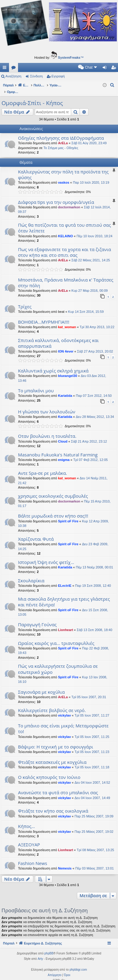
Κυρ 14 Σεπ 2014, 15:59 (86, 305)
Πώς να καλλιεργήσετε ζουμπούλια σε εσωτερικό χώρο (58, 663)
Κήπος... (26, 820)
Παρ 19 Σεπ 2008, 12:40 (93, 579)
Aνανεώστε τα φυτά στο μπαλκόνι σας (58, 786)
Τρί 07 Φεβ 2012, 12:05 (91, 453)
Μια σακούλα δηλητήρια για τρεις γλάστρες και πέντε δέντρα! (64, 595)
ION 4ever (66, 345)
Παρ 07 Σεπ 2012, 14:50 (94, 389)
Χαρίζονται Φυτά (36, 533)
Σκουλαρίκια (31, 574)
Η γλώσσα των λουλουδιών (47, 405)
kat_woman (67, 321)
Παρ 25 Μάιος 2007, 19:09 (94, 810)
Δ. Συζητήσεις (15, 69)
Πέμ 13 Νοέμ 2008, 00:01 (95, 561)
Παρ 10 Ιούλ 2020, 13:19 (91, 176)
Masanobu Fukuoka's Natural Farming (58, 448)
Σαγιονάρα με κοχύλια (41, 686)
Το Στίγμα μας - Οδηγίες (61, 142)
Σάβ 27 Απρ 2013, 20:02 (95, 345)
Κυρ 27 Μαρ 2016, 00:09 (90, 284)
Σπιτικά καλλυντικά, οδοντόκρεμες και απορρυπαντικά (58, 337)
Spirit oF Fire (68, 515)
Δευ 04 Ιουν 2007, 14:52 (92, 776)
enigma (64, 453)
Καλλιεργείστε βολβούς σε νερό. (52, 704)
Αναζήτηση (13, 76)
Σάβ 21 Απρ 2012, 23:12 (89, 435)
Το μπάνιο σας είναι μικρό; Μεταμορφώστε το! (63, 722)
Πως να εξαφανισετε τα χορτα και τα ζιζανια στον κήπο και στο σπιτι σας (65, 246)
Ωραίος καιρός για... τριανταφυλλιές (56, 637)
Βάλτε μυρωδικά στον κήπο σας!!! (53, 509)
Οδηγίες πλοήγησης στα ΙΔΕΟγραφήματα (61, 132)
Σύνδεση (36, 76)
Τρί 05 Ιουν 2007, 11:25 (92, 730)
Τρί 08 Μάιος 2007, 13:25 (95, 844)
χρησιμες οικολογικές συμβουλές (53, 490)
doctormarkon (69, 201)
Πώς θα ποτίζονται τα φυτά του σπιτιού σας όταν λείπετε (64, 221)
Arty (40, 952)
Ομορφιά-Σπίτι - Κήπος (32, 97)
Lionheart (65, 624)
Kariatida (65, 389)
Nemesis (65, 862)
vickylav (64, 709)
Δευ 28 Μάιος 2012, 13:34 (95, 410)
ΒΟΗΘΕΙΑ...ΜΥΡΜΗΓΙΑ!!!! (44, 316)
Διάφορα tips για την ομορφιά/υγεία (56, 196)
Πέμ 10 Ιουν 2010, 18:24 (94, 230)
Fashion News (33, 857)
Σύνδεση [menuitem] (106, 69)
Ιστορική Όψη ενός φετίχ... (46, 556)
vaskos (64, 176)
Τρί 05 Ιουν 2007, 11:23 (92, 745)
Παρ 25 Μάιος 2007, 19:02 (94, 825)
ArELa (63, 137)
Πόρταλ (8, 85)
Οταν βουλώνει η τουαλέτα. (47, 430)
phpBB (49, 947)
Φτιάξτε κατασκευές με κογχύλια (52, 756)
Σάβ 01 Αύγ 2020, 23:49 (89, 137)
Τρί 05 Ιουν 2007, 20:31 (89, 691)
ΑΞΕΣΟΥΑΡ (29, 838)
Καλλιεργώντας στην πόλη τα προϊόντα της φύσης (63, 168)
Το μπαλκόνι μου (36, 384)
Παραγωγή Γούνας (37, 618)
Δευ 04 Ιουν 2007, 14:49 (92, 792)
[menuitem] (37, 67)
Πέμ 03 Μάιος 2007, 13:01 (95, 862)
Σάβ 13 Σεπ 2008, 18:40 (95, 624)
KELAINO (65, 230)
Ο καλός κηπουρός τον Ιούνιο (49, 771)
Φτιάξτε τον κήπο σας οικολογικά (53, 804)
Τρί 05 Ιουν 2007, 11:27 (92, 709)
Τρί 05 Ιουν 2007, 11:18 (92, 761)
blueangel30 (68, 369)
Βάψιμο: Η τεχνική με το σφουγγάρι (56, 740)
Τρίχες (25, 300)
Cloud (63, 435)
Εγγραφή (58, 76)
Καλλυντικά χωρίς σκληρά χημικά (53, 364)
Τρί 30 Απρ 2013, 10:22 (97, 321)
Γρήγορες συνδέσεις (6, 69)
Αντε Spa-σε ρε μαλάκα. (42, 467)
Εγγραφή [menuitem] (115, 69)
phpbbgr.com (78, 963)
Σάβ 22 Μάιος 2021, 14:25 (91, 254)
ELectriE (65, 579)
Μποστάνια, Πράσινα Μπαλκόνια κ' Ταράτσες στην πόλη (66, 276)
